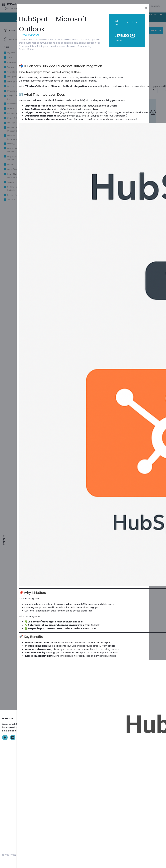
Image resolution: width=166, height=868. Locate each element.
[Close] (146, 8)
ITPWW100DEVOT (29, 35)
